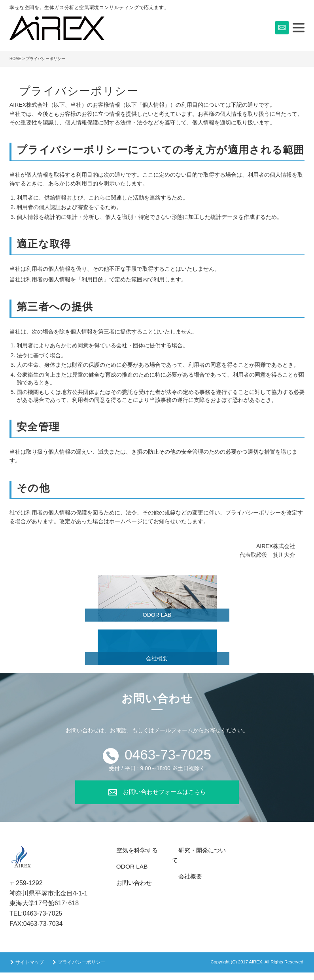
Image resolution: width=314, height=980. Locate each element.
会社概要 (157, 658)
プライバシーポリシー (81, 970)
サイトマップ (30, 970)
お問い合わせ (128, 890)
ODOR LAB (157, 615)
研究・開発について (199, 858)
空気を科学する (131, 858)
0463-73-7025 (168, 758)
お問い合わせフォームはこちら (165, 799)
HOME (15, 59)
